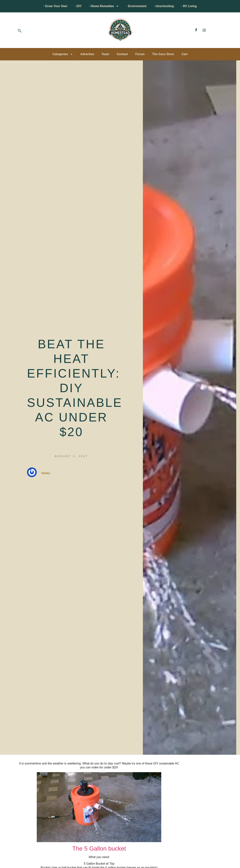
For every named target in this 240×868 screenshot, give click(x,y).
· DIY (78, 6)
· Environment (136, 6)
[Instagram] (204, 30)
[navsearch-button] (20, 31)
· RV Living (189, 6)
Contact (122, 54)
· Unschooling (164, 6)
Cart (184, 54)
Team (105, 54)
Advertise (87, 54)
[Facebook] (196, 30)
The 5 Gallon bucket (99, 848)
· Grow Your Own (55, 6)
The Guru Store (163, 54)
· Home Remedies (104, 6)
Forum (140, 54)
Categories (63, 54)
